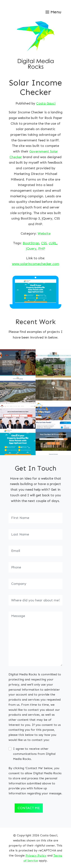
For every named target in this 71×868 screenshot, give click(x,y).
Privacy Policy (36, 855)
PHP (42, 249)
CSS (44, 243)
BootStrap (31, 243)
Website (44, 233)
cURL (53, 243)
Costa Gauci (46, 103)
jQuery (31, 249)
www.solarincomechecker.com (36, 264)
